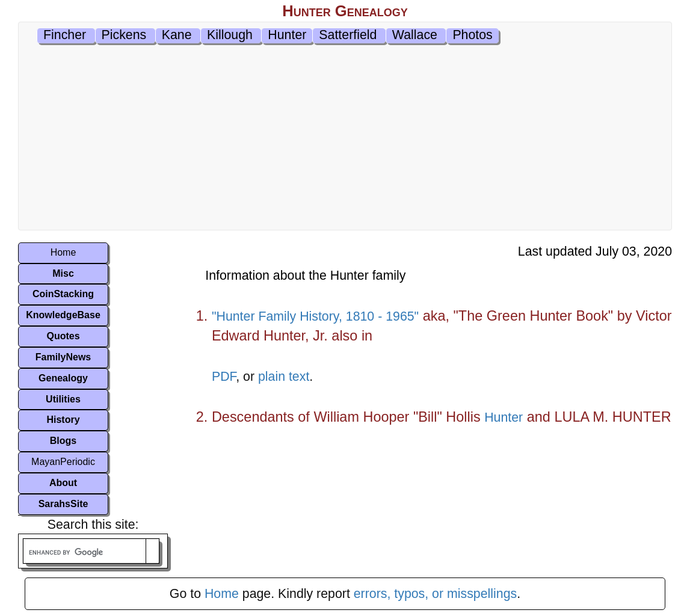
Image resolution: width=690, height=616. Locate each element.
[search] (85, 553)
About (63, 483)
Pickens (124, 35)
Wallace (415, 35)
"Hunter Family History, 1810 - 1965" (315, 316)
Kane (177, 35)
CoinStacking (63, 294)
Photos (472, 35)
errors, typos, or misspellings (435, 594)
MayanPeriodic (63, 462)
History (63, 420)
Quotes (63, 336)
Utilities (63, 399)
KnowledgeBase (63, 315)
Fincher (65, 35)
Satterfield (348, 35)
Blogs (63, 441)
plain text (284, 377)
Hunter (287, 35)
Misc (63, 273)
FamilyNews (63, 357)
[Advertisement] (345, 140)
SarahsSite (63, 504)
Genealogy (63, 378)
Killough (230, 35)
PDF (224, 377)
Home (63, 252)
